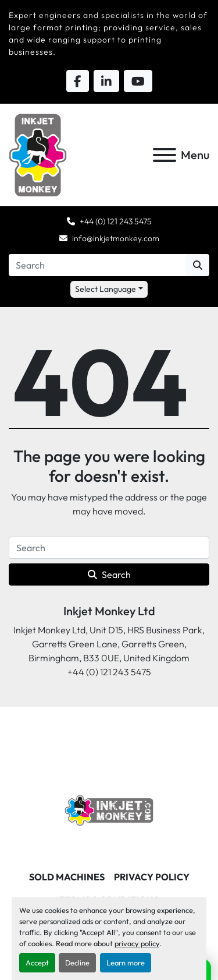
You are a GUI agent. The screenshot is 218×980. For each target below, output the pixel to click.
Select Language (106, 289)
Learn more (126, 963)
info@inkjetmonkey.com (116, 238)
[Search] (97, 265)
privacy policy (137, 943)
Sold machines (67, 877)
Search (109, 574)
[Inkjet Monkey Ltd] (109, 809)
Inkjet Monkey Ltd (109, 611)
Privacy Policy (152, 877)
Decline (77, 963)
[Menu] (165, 155)
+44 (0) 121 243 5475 (116, 221)
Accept (37, 963)
